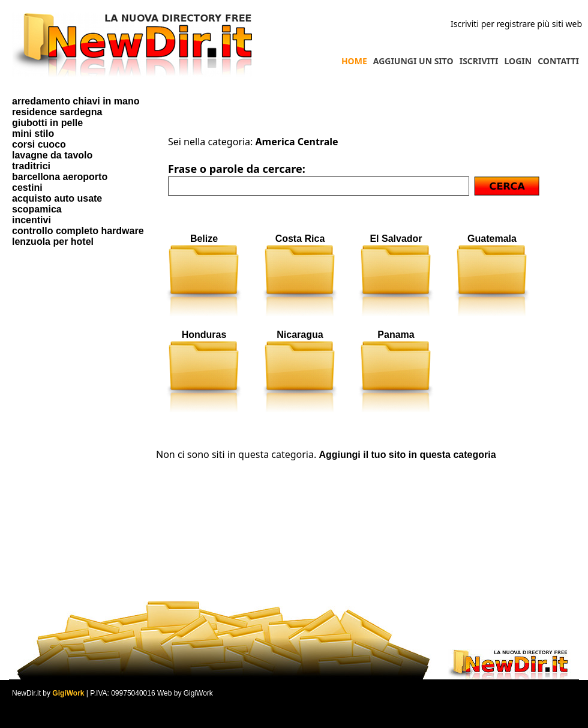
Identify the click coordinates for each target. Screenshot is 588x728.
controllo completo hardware (78, 231)
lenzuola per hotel (53, 242)
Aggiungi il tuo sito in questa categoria (407, 455)
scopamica (37, 209)
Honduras (204, 335)
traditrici (31, 166)
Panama (396, 335)
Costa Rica (300, 239)
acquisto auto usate (57, 198)
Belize (204, 239)
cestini (27, 188)
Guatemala (492, 239)
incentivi (31, 220)
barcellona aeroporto (60, 177)
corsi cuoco (39, 144)
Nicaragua (300, 335)
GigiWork (68, 693)
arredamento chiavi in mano (76, 101)
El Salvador (396, 239)
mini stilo (33, 134)
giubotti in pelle (47, 123)
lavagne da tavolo (52, 155)
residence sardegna (57, 112)
